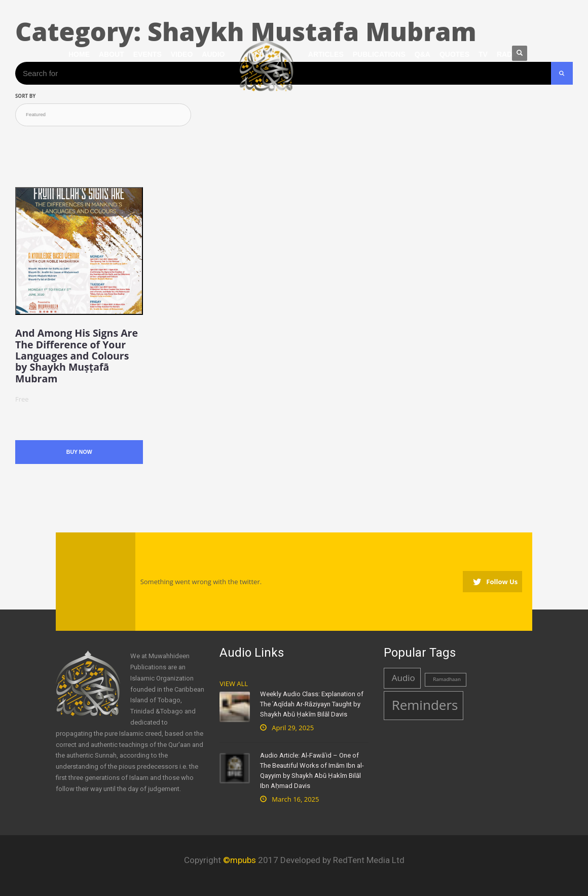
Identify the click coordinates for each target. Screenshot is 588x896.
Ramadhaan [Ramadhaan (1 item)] (447, 679)
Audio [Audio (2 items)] (403, 678)
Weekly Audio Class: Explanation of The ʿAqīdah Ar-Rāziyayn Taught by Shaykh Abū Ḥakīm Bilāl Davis (312, 704)
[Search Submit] (562, 73)
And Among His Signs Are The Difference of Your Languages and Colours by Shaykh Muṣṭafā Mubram (77, 356)
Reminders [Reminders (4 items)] (425, 705)
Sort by (25, 96)
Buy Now (79, 452)
